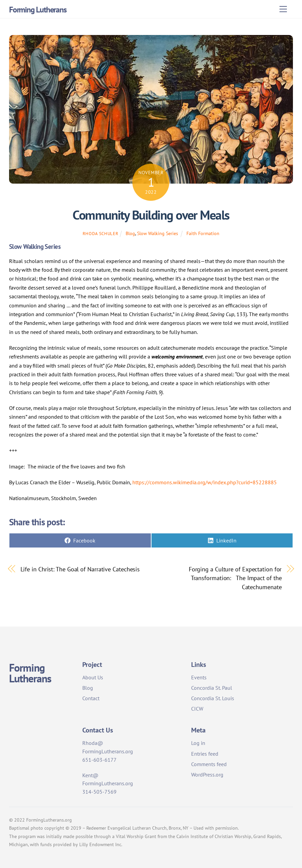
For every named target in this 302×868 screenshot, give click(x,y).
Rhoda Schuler (100, 234)
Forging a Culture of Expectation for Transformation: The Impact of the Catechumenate (235, 578)
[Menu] (283, 9)
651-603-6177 (99, 760)
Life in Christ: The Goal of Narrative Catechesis (80, 569)
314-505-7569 (99, 792)
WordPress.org (207, 775)
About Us (93, 677)
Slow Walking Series (158, 233)
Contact (91, 698)
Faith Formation (203, 233)
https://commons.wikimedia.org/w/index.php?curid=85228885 (205, 482)
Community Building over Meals (151, 215)
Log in (198, 743)
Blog (130, 233)
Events (199, 677)
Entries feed (205, 754)
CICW (197, 709)
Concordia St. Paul (212, 688)
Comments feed (209, 764)
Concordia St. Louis (213, 698)
